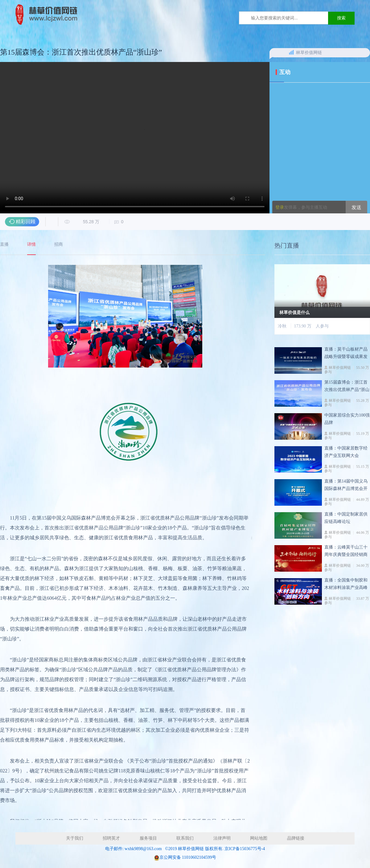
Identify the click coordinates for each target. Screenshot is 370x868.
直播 (4, 245)
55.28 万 (84, 222)
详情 (31, 245)
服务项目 (148, 838)
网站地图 (259, 838)
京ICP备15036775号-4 (245, 849)
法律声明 (222, 838)
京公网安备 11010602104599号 (188, 857)
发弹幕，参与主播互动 (301, 207)
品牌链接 (296, 838)
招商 (59, 245)
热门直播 (287, 248)
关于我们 (75, 838)
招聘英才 (111, 838)
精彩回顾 (26, 222)
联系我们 (185, 838)
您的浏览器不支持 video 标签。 (135, 138)
